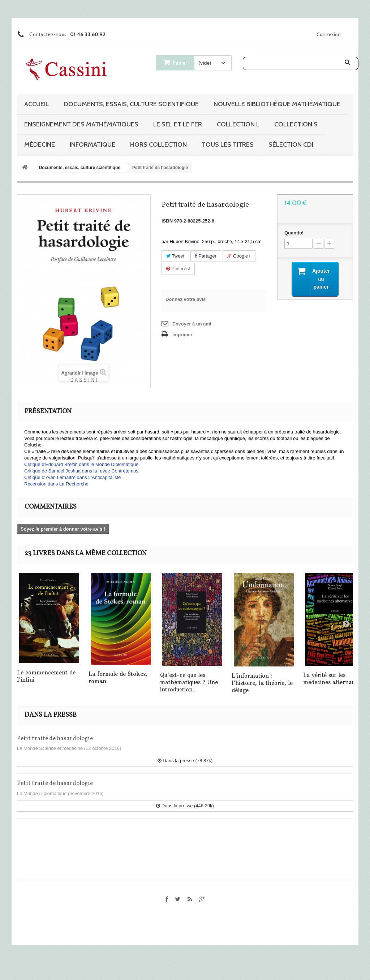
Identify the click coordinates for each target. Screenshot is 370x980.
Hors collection (158, 144)
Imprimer (182, 335)
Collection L (238, 124)
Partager (206, 256)
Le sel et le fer (178, 124)
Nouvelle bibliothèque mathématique (277, 104)
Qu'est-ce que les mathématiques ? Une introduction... (189, 682)
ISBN (167, 221)
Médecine (40, 144)
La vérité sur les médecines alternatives (334, 679)
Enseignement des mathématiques (81, 124)
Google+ (239, 256)
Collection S (296, 124)
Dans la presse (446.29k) (185, 806)
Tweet (175, 256)
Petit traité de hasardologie (55, 739)
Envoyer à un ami (192, 324)
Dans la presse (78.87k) (185, 761)
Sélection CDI (291, 144)
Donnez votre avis (186, 299)
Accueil (36, 104)
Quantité (294, 233)
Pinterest (178, 269)
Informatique (92, 144)
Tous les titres (228, 144)
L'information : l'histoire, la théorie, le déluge (262, 683)
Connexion (329, 34)
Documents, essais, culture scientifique (131, 104)
